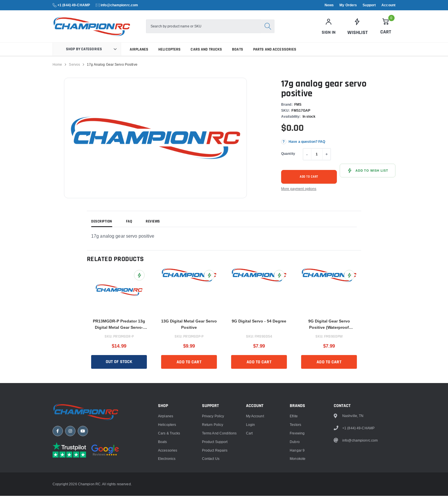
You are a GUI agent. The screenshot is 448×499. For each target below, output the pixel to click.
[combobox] (203, 28)
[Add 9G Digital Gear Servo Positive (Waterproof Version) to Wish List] (349, 278)
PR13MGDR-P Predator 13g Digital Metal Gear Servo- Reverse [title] (119, 328)
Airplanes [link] (139, 52)
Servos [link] (74, 68)
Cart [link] (249, 495)
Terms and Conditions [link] (219, 495)
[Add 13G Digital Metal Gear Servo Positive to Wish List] (209, 278)
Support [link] (369, 5)
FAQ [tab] (129, 225)
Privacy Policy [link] (213, 478)
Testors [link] (295, 486)
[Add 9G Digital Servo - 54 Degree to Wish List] (279, 278)
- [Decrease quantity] (307, 157)
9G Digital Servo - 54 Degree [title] (259, 324)
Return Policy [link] (213, 486)
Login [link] (251, 486)
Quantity (288, 156)
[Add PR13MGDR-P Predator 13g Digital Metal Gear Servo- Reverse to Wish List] (139, 278)
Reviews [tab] (153, 225)
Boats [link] (238, 52)
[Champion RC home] (87, 474)
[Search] (268, 28)
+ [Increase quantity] (327, 157)
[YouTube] (83, 493)
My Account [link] (255, 478)
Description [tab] (102, 225)
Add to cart (309, 180)
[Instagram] (70, 493)
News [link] (329, 5)
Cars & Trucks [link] (169, 495)
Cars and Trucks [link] (206, 52)
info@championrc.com (119, 5)
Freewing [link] (297, 495)
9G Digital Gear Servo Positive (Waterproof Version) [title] (329, 328)
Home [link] (57, 68)
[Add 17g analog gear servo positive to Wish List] (368, 174)
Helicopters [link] (169, 52)
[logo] (98, 28)
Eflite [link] (294, 478)
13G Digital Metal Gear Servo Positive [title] (189, 327)
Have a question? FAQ (307, 145)
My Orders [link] (348, 5)
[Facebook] (58, 493)
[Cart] (386, 28)
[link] (357, 28)
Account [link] (388, 5)
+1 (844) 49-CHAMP (74, 5)
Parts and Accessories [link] (275, 52)
